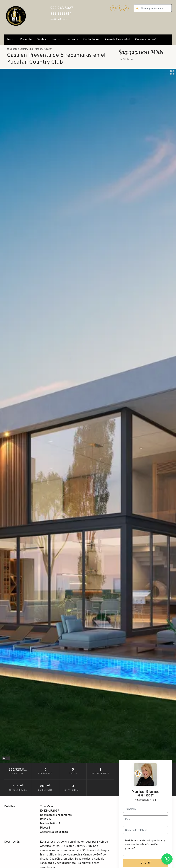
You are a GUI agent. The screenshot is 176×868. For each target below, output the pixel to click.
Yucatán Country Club (22, 49)
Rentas (56, 39)
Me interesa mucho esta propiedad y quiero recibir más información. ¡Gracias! (145, 846)
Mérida (38, 49)
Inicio (11, 39)
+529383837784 (145, 800)
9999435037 (145, 796)
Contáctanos (91, 39)
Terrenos (72, 39)
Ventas (42, 39)
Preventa (26, 39)
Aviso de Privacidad (117, 39)
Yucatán (48, 49)
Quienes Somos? (146, 39)
